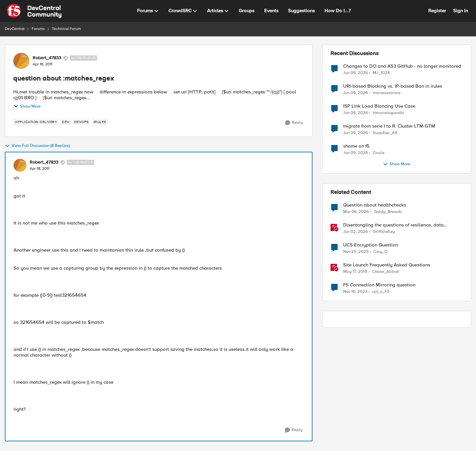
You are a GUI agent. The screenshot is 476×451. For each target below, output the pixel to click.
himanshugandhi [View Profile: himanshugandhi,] (388, 113)
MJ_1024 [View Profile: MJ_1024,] (381, 73)
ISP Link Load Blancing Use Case (379, 106)
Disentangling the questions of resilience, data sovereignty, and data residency (393, 225)
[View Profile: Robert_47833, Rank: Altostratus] (21, 61)
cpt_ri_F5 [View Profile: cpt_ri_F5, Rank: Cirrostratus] (381, 292)
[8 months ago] (356, 252)
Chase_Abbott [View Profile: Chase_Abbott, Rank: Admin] (386, 272)
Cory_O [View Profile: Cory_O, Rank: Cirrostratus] (381, 252)
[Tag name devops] (81, 122)
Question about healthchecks (375, 205)
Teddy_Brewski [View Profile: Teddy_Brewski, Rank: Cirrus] (388, 212)
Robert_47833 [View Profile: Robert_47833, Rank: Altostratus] (47, 58)
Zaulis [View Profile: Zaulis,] (379, 153)
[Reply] (294, 123)
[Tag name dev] (66, 122)
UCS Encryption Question (371, 245)
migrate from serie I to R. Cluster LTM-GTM (389, 126)
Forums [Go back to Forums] (38, 29)
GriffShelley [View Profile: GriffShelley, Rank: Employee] (384, 232)
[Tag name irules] (100, 122)
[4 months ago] (356, 212)
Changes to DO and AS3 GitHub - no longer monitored (402, 66)
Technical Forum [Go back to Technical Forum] (66, 29)
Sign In (461, 11)
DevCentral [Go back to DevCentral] (15, 29)
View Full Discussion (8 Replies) (37, 146)
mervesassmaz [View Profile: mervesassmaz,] (387, 93)
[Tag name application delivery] (36, 122)
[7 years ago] (355, 272)
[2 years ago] (355, 292)
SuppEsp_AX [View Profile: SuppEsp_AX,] (385, 133)
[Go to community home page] (34, 11)
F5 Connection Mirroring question (379, 285)
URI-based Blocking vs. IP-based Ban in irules (393, 86)
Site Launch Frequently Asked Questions (387, 265)
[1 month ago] (356, 73)
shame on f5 (356, 146)
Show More (27, 106)
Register (437, 11)
